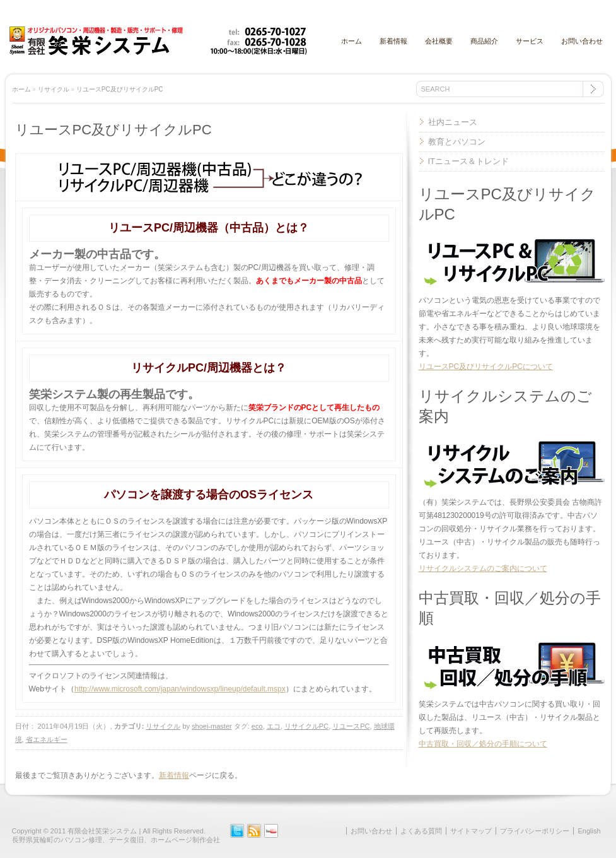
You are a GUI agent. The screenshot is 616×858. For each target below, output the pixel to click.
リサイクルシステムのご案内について (483, 568)
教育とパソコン (457, 142)
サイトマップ (471, 831)
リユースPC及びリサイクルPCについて (486, 367)
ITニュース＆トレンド (469, 161)
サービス (530, 41)
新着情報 (393, 41)
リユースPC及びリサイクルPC (120, 89)
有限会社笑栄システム (102, 831)
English (589, 831)
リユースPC (351, 726)
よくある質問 (421, 831)
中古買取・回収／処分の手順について (483, 744)
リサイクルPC (306, 726)
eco (257, 726)
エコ (274, 726)
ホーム (352, 41)
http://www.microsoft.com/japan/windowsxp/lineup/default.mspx (180, 689)
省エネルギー (47, 739)
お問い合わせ (582, 41)
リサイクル (54, 89)
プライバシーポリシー (535, 831)
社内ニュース (453, 122)
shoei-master (212, 726)
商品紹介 (484, 41)
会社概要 (439, 41)
